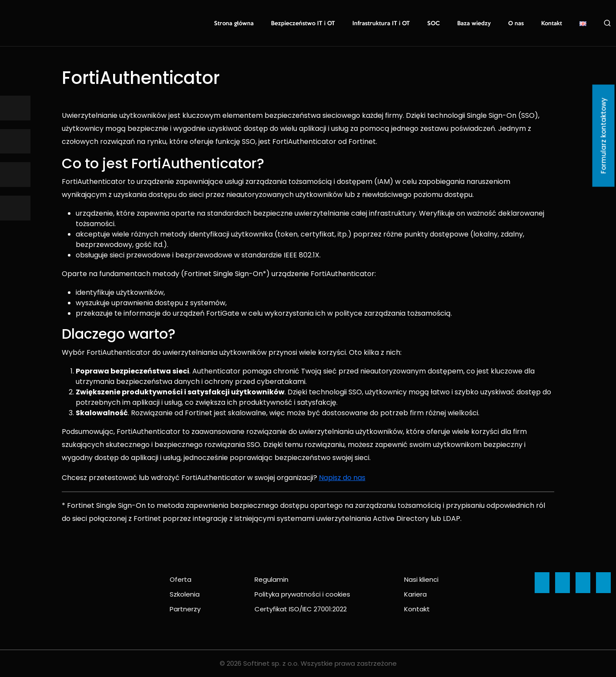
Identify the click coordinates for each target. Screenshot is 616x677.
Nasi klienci (421, 579)
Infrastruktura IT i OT (381, 23)
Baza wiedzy (474, 23)
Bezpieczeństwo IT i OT (303, 23)
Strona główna (234, 23)
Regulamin (271, 579)
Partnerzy (185, 609)
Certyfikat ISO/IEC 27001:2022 (301, 609)
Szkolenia (185, 594)
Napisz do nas (342, 478)
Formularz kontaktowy (604, 136)
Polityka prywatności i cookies (302, 594)
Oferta (181, 579)
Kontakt (552, 23)
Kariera (415, 594)
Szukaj (607, 23)
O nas (516, 23)
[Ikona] (15, 108)
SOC (434, 23)
